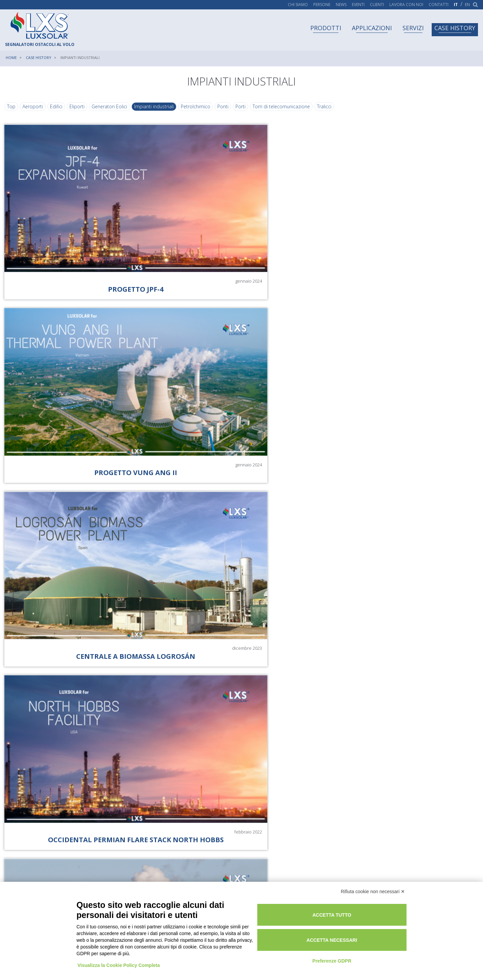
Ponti (224, 111)
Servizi (413, 28)
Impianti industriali (155, 111)
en (467, 5)
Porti (241, 111)
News (341, 5)
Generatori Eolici (110, 111)
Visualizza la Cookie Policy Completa (119, 954)
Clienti (377, 5)
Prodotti (326, 28)
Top (12, 111)
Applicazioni (372, 28)
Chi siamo (298, 5)
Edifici (57, 111)
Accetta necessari (358, 935)
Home (11, 57)
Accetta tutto (358, 910)
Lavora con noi (406, 5)
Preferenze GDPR (358, 956)
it (456, 5)
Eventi (358, 5)
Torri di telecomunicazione (282, 111)
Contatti (439, 5)
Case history (455, 28)
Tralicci (325, 111)
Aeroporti (33, 111)
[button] (330, 765)
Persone (322, 5)
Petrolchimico (196, 111)
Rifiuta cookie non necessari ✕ (373, 887)
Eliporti (78, 111)
